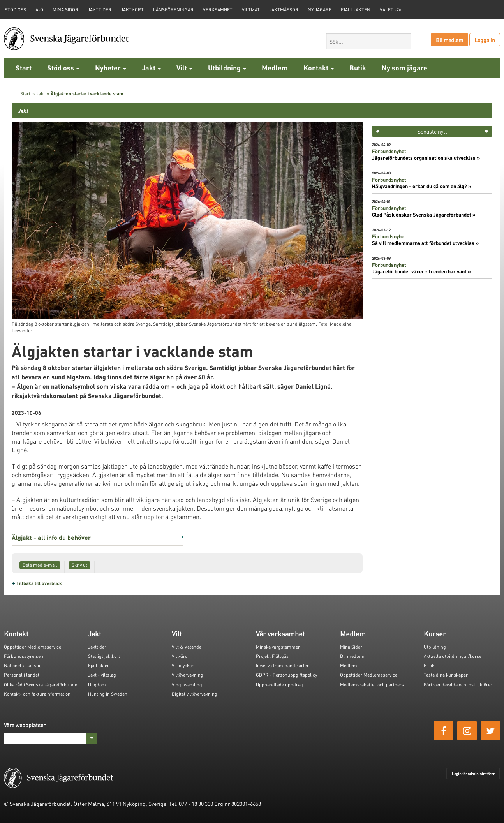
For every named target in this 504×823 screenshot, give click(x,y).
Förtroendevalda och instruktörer (458, 685)
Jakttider (100, 10)
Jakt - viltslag (102, 675)
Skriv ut (79, 565)
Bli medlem (449, 40)
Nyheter (111, 68)
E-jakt (430, 665)
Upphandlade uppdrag (279, 685)
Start (24, 68)
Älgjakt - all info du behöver (51, 537)
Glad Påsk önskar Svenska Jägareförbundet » (424, 215)
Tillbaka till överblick (39, 583)
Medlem (275, 68)
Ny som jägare (404, 68)
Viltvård (180, 656)
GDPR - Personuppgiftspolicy (286, 675)
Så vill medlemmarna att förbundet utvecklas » (425, 243)
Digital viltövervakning (195, 694)
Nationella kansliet (23, 665)
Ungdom (97, 685)
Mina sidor (65, 10)
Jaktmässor (284, 10)
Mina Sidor (351, 647)
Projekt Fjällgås (272, 656)
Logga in (485, 40)
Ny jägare (320, 10)
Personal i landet (22, 675)
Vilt (184, 68)
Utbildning (227, 68)
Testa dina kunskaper (446, 675)
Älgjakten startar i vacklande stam (87, 94)
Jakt (151, 68)
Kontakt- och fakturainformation (37, 694)
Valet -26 (390, 10)
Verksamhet (218, 10)
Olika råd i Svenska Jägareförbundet (41, 685)
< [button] (378, 131)
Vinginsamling (187, 685)
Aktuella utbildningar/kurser (454, 656)
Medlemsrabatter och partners (372, 685)
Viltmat (251, 10)
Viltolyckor (183, 665)
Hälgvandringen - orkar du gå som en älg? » (422, 186)
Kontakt (319, 68)
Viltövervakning (188, 675)
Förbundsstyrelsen (24, 656)
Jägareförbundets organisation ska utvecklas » (426, 158)
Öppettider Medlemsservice (33, 647)
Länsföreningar (173, 10)
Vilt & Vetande (187, 647)
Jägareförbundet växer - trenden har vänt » (421, 271)
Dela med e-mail (40, 565)
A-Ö (39, 10)
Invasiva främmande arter (282, 665)
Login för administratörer (473, 774)
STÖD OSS (15, 10)
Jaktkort (132, 10)
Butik (358, 68)
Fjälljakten (356, 10)
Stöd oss (63, 68)
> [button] (487, 131)
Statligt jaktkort (104, 656)
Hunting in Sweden (108, 694)
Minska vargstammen (278, 647)
